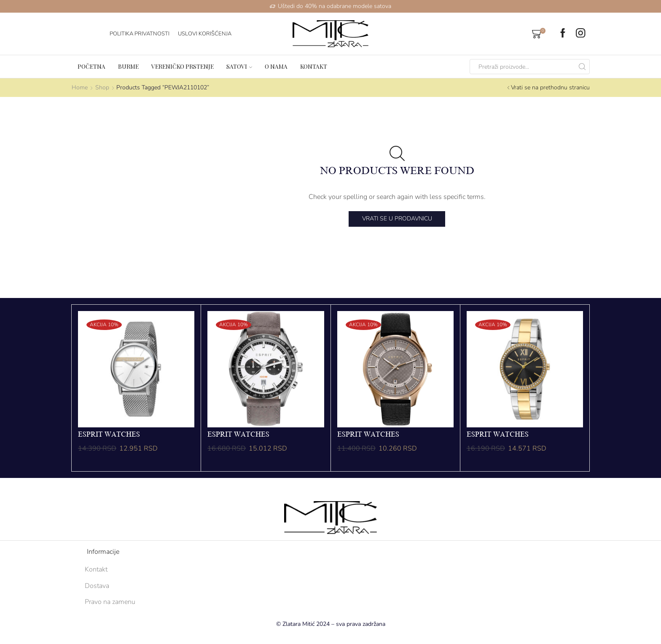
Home (80, 87)
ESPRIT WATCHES (109, 435)
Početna (91, 66)
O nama (276, 66)
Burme (128, 66)
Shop (102, 87)
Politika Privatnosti (140, 34)
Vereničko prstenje (183, 66)
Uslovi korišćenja (205, 34)
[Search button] (582, 67)
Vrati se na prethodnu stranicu (550, 87)
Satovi (239, 66)
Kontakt (314, 66)
